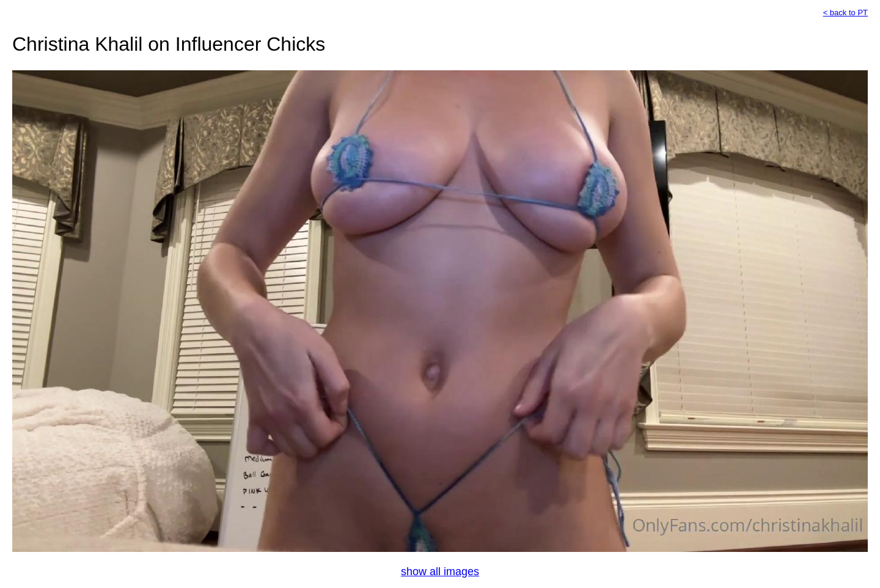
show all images (440, 571)
